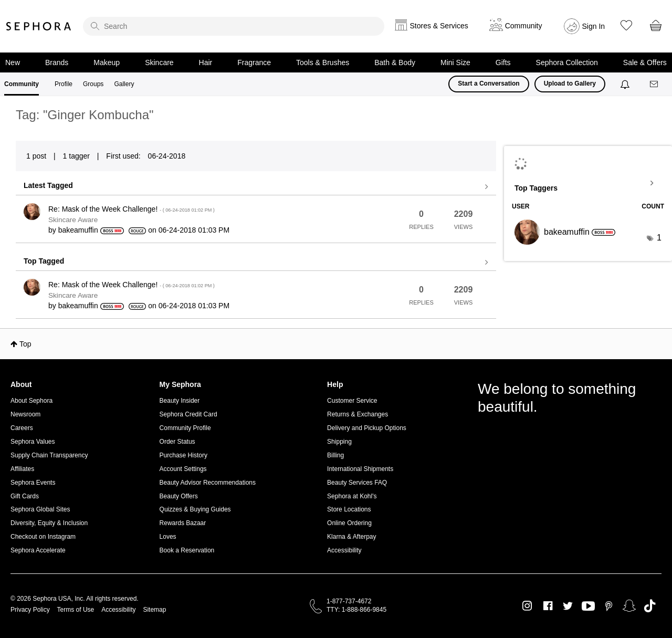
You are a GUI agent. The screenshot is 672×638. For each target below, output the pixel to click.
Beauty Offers (179, 496)
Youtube (588, 606)
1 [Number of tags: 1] (659, 238)
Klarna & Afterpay (351, 537)
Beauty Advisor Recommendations (208, 483)
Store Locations (349, 509)
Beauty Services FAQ (357, 483)
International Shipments (360, 469)
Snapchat (629, 606)
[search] (234, 26)
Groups (93, 84)
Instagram (527, 606)
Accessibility (344, 550)
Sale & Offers (645, 62)
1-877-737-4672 (349, 601)
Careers (22, 428)
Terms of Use (76, 610)
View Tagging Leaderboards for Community (588, 183)
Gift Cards (25, 496)
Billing (335, 455)
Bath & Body (395, 62)
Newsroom (25, 414)
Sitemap (154, 610)
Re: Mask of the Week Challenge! (132, 209)
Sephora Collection (567, 62)
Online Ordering (349, 523)
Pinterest (609, 606)
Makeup (107, 62)
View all (256, 187)
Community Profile (185, 428)
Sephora (39, 26)
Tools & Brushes (323, 62)
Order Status (177, 442)
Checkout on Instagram (43, 537)
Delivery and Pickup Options (367, 428)
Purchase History (183, 455)
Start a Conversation (489, 83)
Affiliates (22, 469)
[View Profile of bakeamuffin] (78, 230)
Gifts (503, 62)
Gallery (124, 84)
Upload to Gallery (570, 83)
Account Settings (183, 469)
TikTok (650, 606)
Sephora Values (33, 442)
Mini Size (455, 62)
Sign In (594, 26)
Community (22, 84)
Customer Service (352, 401)
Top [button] (25, 344)
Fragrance (254, 62)
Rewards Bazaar (183, 523)
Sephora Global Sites (40, 509)
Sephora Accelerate (38, 550)
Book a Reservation (187, 550)
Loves (168, 537)
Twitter (568, 606)
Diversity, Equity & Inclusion (49, 523)
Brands (57, 62)
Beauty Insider (180, 401)
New (13, 62)
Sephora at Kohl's (352, 496)
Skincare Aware (73, 220)
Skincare (159, 62)
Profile (64, 84)
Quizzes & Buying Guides (195, 509)
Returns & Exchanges (358, 414)
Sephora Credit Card (188, 414)
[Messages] (655, 84)
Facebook (548, 606)
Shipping (339, 442)
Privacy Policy (30, 610)
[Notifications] (626, 84)
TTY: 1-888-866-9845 (356, 610)
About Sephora (31, 401)
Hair (206, 62)
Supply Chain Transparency (49, 455)
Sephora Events (33, 483)
